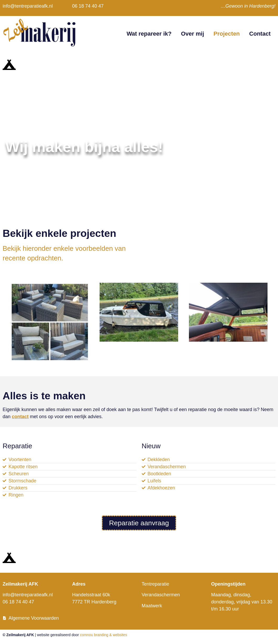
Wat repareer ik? (149, 34)
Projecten (227, 34)
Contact (260, 34)
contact (20, 417)
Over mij (193, 34)
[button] (11, 323)
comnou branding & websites (103, 635)
